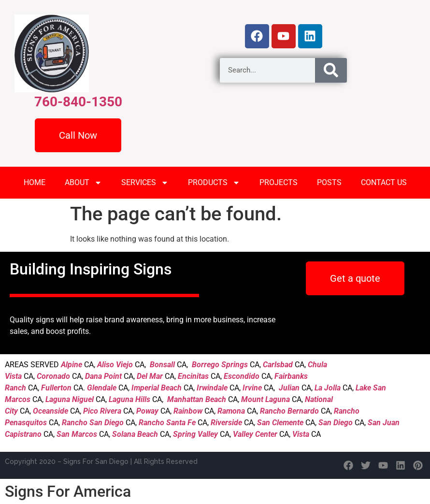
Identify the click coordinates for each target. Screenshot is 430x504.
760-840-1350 (78, 102)
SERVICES (145, 183)
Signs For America (68, 491)
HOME (35, 182)
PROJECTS (279, 182)
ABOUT (83, 183)
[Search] (331, 70)
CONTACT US (384, 182)
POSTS (329, 182)
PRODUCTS (214, 183)
